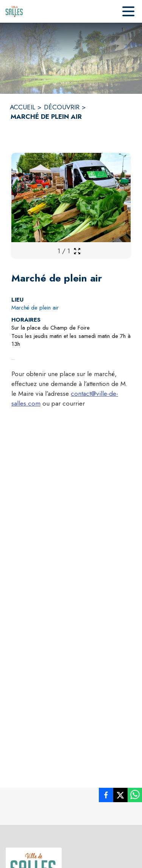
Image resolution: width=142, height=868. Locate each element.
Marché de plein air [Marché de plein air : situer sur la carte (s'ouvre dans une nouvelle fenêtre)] (35, 308)
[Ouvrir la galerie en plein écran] (77, 251)
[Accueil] (14, 11)
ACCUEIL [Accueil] (23, 107)
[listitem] (106, 796)
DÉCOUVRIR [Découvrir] (62, 107)
